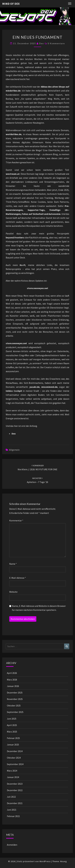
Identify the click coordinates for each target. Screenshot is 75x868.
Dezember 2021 (15, 803)
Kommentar (16, 520)
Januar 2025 (13, 745)
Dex (42, 43)
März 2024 (12, 771)
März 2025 (12, 732)
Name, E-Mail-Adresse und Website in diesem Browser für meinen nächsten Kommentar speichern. (39, 608)
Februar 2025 (13, 738)
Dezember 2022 (15, 790)
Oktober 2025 (14, 706)
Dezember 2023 (15, 784)
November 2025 (15, 699)
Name (13, 564)
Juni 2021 (12, 810)
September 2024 (15, 764)
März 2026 (12, 680)
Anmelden (12, 845)
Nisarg (64, 861)
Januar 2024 (13, 777)
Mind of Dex (11, 4)
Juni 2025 (12, 719)
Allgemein (14, 450)
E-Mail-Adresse (18, 578)
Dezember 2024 (15, 751)
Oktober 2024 (14, 758)
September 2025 (15, 712)
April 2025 (12, 725)
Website (13, 592)
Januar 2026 (13, 686)
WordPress (45, 861)
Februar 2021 (13, 816)
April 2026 (12, 673)
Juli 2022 (11, 797)
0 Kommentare (56, 43)
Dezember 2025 (15, 693)
